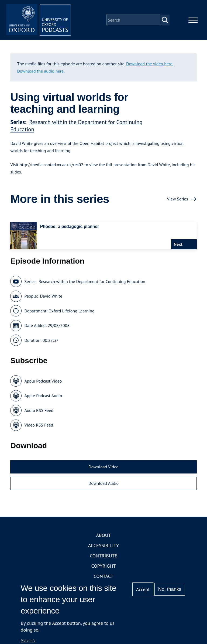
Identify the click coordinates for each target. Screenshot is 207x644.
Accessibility (103, 545)
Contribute (103, 556)
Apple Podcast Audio (43, 396)
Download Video (103, 467)
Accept (143, 589)
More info (28, 640)
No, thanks (170, 589)
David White (51, 296)
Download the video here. (150, 64)
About (103, 535)
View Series (177, 199)
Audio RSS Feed (39, 410)
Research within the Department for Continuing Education (92, 281)
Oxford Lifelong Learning (71, 311)
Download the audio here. (41, 71)
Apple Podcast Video (43, 381)
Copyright (104, 566)
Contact (104, 576)
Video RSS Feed (39, 425)
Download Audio (103, 483)
